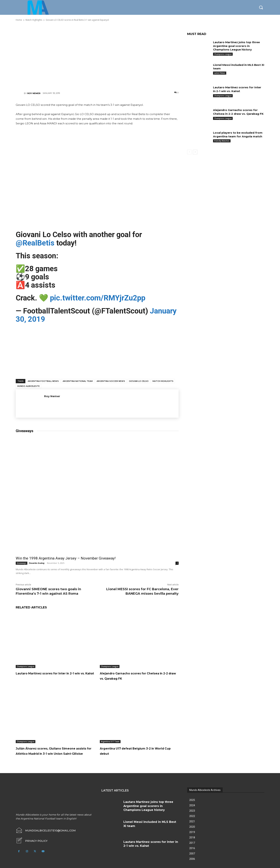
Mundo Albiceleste (28, 386)
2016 (192, 853)
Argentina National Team (78, 381)
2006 (192, 864)
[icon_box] (32, 846)
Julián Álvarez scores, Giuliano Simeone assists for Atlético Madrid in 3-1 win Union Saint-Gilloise (53, 753)
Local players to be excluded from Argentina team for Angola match (238, 136)
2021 (192, 827)
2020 (192, 832)
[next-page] (195, 152)
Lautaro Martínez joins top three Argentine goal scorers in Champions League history (238, 46)
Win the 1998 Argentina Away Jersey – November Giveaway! (66, 558)
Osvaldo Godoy (37, 563)
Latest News (220, 73)
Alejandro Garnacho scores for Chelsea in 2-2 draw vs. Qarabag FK (136, 676)
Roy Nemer (34, 93)
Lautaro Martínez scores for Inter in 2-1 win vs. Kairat (238, 89)
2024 (192, 811)
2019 (192, 837)
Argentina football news (43, 381)
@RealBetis (35, 243)
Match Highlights (163, 381)
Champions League (26, 666)
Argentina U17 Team (110, 742)
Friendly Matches (222, 145)
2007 (192, 859)
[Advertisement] (97, 56)
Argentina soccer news (111, 381)
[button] (261, 7)
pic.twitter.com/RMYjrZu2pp (98, 298)
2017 (192, 848)
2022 (192, 821)
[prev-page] (189, 152)
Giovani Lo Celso (139, 381)
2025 (192, 805)
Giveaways (22, 563)
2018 (192, 843)
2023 (192, 816)
